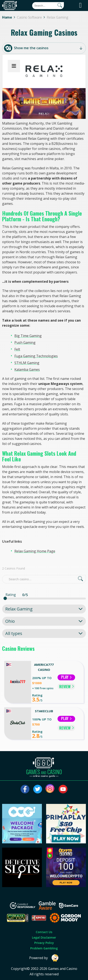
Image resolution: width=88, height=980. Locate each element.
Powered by (44, 958)
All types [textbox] (14, 633)
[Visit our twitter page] (38, 789)
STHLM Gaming (27, 363)
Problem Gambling (44, 948)
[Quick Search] (48, 6)
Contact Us (44, 932)
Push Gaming (25, 343)
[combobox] (44, 609)
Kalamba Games (27, 370)
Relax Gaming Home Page (35, 551)
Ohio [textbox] (10, 621)
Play (66, 677)
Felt (17, 349)
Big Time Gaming (28, 336)
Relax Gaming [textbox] (19, 609)
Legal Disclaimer (44, 937)
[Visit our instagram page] (50, 789)
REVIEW (67, 686)
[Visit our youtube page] (63, 789)
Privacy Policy (44, 943)
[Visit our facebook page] (25, 789)
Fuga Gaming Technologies (36, 356)
